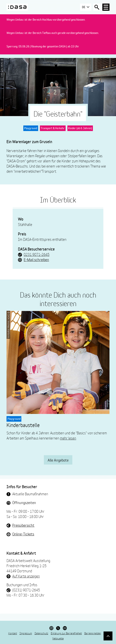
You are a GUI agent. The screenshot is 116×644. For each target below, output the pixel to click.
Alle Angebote (58, 460)
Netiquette (58, 638)
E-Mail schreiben (36, 259)
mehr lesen (68, 438)
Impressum (26, 633)
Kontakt (13, 633)
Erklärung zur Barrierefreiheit (66, 633)
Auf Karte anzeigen (26, 576)
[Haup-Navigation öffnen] (106, 7)
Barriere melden (93, 633)
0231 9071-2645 (37, 254)
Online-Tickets (23, 534)
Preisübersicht (23, 525)
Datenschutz (41, 633)
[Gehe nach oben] (108, 636)
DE (86, 7)
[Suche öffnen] (97, 7)
